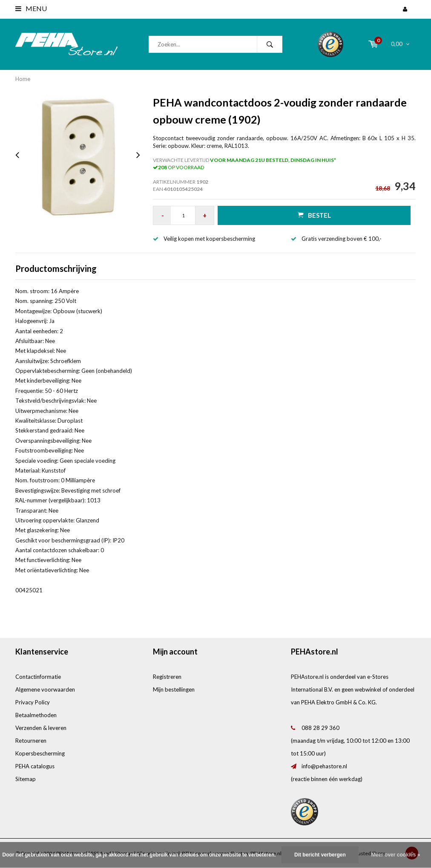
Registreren (167, 677)
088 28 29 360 (320, 728)
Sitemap (26, 779)
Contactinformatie (38, 677)
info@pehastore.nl (324, 766)
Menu (31, 8)
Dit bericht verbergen (320, 855)
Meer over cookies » (396, 855)
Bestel (314, 215)
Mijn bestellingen (174, 689)
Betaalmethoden (36, 715)
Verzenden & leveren (41, 728)
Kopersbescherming (40, 753)
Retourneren (31, 741)
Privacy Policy (33, 702)
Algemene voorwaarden (45, 689)
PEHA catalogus (35, 766)
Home (23, 79)
